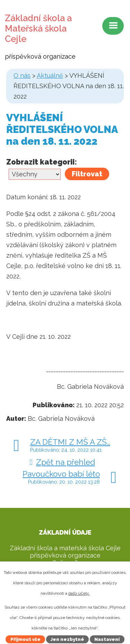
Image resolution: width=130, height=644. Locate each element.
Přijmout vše (25, 639)
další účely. (79, 593)
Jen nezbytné (67, 639)
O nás (22, 76)
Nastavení (107, 639)
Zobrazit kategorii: (42, 162)
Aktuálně (50, 76)
